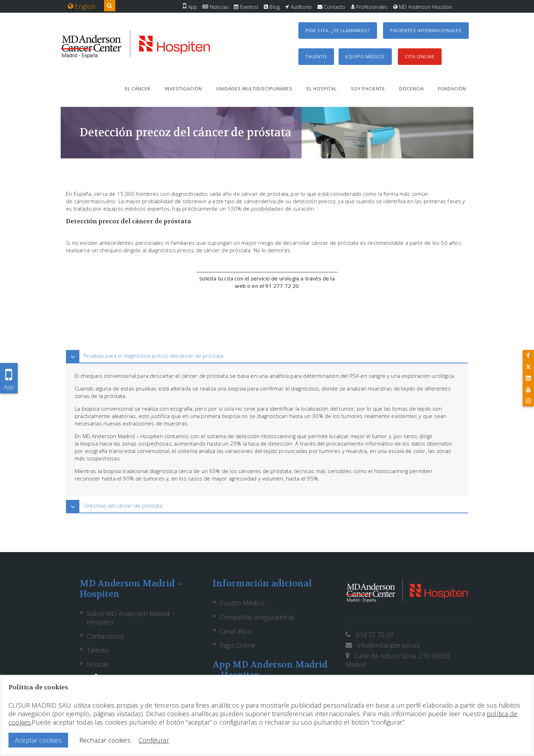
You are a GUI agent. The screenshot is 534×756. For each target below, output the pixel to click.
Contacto (332, 7)
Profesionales (369, 7)
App (190, 7)
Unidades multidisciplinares (254, 89)
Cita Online (420, 56)
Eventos (246, 7)
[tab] (267, 356)
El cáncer (138, 89)
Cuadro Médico (242, 603)
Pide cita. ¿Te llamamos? (338, 30)
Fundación (452, 89)
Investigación (183, 89)
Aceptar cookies (38, 740)
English (82, 6)
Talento (316, 56)
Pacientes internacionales (426, 30)
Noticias (216, 7)
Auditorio (298, 7)
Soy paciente (368, 89)
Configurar (154, 740)
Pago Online (238, 645)
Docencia (412, 89)
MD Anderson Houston (423, 7)
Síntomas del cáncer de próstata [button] (123, 506)
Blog (272, 7)
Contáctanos (105, 636)
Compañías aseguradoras (257, 617)
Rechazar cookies (105, 740)
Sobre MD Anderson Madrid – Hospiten (131, 618)
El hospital (322, 89)
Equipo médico (365, 56)
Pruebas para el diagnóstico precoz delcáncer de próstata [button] (153, 356)
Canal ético (236, 631)
